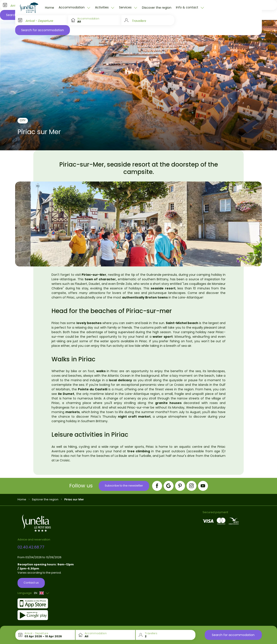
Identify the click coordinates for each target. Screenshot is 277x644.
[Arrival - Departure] (42, 20)
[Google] (169, 486)
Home (50, 8)
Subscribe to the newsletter (124, 486)
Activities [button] (102, 7)
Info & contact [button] (188, 7)
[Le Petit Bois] (29, 8)
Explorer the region (45, 499)
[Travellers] (148, 20)
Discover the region (157, 8)
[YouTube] (203, 486)
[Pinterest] (180, 486)
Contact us (31, 583)
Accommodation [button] (72, 7)
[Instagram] (192, 486)
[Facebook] (157, 486)
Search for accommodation (43, 30)
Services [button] (126, 7)
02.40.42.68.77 (31, 547)
